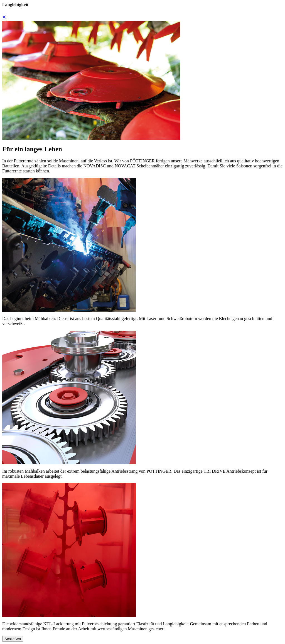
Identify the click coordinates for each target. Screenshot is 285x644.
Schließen (13, 639)
